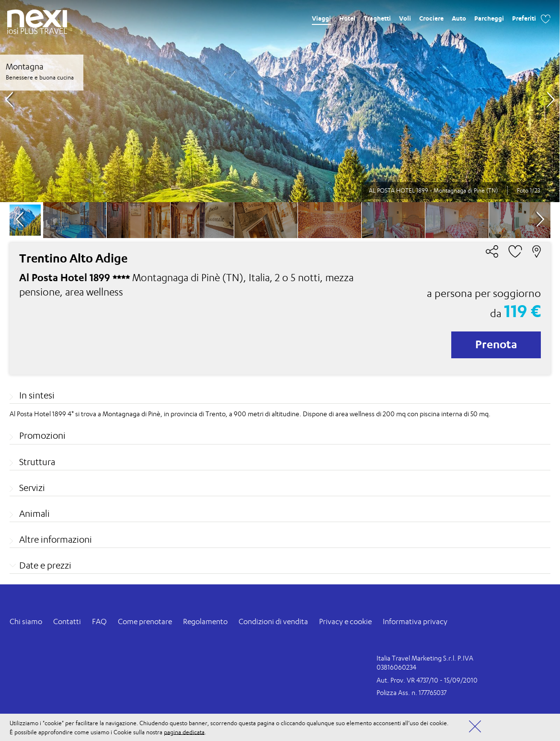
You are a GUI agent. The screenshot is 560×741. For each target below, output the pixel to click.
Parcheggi (489, 18)
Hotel (347, 18)
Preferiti (524, 18)
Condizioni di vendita (273, 621)
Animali (34, 513)
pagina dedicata (184, 732)
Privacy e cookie (345, 621)
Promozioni (42, 435)
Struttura (37, 462)
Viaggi (321, 18)
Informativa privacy (415, 621)
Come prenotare (145, 621)
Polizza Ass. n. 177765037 (411, 692)
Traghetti (377, 18)
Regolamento (205, 621)
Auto (459, 18)
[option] (280, 101)
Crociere (431, 18)
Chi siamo (26, 621)
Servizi (32, 488)
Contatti (67, 621)
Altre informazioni (56, 539)
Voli (405, 18)
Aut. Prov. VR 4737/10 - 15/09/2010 (427, 680)
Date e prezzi (45, 565)
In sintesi (37, 395)
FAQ (99, 621)
